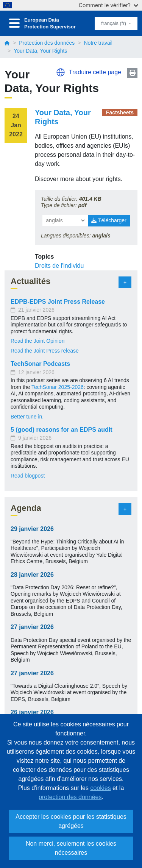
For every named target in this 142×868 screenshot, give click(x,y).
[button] (61, 72)
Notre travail (98, 43)
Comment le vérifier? (108, 5)
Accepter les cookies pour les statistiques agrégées (71, 821)
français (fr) (114, 23)
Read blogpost (28, 476)
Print (132, 73)
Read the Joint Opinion (37, 341)
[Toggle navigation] (14, 23)
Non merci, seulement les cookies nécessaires (71, 848)
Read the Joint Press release (45, 351)
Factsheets (120, 112)
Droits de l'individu (59, 266)
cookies (100, 788)
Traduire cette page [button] (95, 72)
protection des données (70, 797)
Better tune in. (27, 417)
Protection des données (47, 43)
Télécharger (109, 220)
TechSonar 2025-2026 (58, 387)
